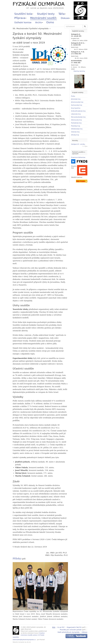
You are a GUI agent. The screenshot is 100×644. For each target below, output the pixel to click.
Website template (19, 642)
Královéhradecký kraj (78, 111)
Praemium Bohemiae (78, 157)
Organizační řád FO (74, 627)
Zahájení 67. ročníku (78, 144)
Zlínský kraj (75, 135)
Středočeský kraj (77, 129)
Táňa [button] (62, 14)
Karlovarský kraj (77, 105)
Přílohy (17, 558)
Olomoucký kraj (76, 120)
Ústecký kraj (75, 132)
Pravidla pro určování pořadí (71, 630)
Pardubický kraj (76, 123)
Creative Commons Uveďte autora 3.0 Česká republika (29, 635)
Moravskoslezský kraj (78, 117)
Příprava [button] (20, 18)
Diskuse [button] (65, 18)
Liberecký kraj (76, 114)
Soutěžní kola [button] (24, 14)
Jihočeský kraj (76, 99)
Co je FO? (61, 627)
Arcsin (29, 642)
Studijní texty (46, 14)
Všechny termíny (79, 71)
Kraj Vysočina (76, 108)
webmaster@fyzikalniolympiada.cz (24, 640)
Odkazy (84, 632)
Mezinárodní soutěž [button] (44, 18)
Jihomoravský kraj (77, 102)
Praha (73, 96)
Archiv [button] (39, 23)
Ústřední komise (23, 23)
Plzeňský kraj (76, 126)
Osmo (50, 22)
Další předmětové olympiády (69, 632)
